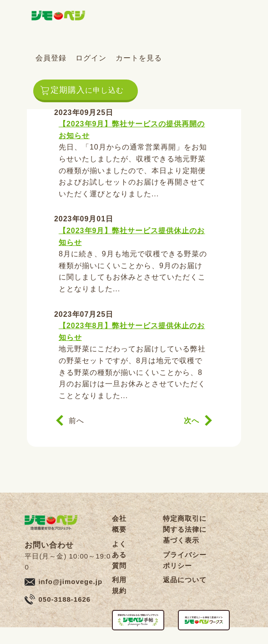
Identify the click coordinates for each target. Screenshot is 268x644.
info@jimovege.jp (70, 582)
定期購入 (87, 90)
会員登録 (51, 58)
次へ (192, 421)
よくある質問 (119, 555)
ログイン (91, 58)
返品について (185, 580)
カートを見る (139, 58)
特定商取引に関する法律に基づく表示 (185, 529)
